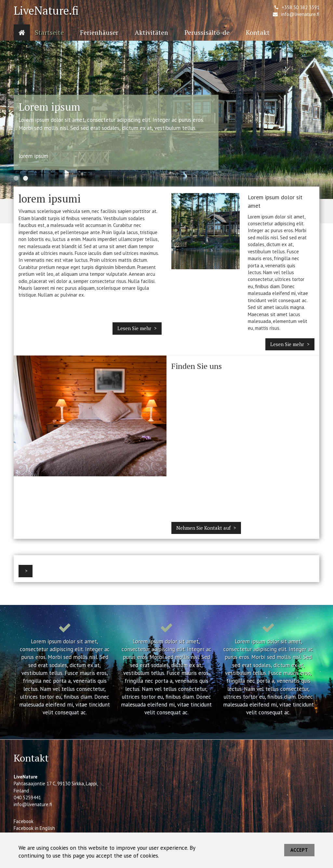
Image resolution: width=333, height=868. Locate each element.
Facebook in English (34, 828)
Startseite (49, 32)
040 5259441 (27, 798)
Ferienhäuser (99, 32)
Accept (299, 850)
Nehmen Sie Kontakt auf (203, 528)
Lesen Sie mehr (134, 328)
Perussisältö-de (207, 32)
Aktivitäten (151, 32)
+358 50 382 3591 (300, 7)
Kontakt (258, 32)
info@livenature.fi (300, 14)
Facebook (24, 821)
